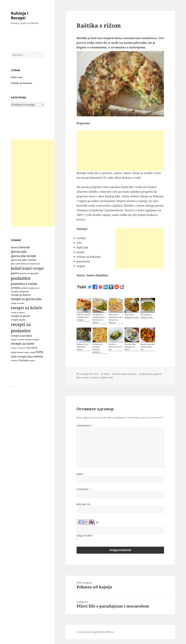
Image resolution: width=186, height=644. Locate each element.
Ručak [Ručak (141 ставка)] (34, 348)
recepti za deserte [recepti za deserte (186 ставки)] (21, 295)
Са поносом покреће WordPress (95, 632)
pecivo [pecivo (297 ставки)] (15, 273)
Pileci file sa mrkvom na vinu (132, 316)
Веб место (84, 504)
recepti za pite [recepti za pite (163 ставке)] (18, 320)
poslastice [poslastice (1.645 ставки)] (21, 278)
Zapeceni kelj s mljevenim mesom (83, 347)
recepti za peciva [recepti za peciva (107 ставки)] (18, 313)
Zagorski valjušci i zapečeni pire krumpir (84, 317)
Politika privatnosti (22, 83)
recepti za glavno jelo (101, 377)
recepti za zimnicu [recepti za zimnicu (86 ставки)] (18, 348)
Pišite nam (17, 77)
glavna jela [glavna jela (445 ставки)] (19, 252)
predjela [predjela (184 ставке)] (16, 288)
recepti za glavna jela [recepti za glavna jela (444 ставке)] (26, 299)
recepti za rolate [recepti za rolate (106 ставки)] (18, 340)
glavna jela (147, 374)
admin (107, 374)
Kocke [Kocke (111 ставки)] (32, 264)
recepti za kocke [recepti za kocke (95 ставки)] (18, 303)
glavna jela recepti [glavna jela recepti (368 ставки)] (24, 256)
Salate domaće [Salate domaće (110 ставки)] (17, 352)
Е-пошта (83, 489)
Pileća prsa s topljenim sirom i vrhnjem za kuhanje (116, 319)
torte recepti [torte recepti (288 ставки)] (19, 356)
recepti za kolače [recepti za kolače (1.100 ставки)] (26, 308)
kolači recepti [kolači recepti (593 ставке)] (33, 268)
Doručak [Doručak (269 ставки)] (25, 247)
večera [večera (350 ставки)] (38, 356)
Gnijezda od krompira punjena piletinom (98, 348)
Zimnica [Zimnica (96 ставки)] (14, 360)
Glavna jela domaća (126, 374)
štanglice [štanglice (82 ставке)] (32, 361)
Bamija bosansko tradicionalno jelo (148, 347)
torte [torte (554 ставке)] (39, 352)
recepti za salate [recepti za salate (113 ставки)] (32, 340)
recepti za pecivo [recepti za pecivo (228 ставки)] (21, 316)
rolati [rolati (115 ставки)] (28, 348)
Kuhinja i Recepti (20, 15)
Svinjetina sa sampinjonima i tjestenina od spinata (99, 319)
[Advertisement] (33, 183)
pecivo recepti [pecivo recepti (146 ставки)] (27, 273)
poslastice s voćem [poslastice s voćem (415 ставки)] (24, 284)
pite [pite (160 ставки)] (37, 273)
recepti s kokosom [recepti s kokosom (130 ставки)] (20, 292)
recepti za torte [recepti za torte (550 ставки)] (23, 344)
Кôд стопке (85, 536)
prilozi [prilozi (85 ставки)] (37, 288)
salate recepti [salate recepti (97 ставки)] (30, 352)
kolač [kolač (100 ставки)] (38, 264)
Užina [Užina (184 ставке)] (30, 357)
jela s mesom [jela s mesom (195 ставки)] (29, 260)
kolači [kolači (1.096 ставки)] (16, 268)
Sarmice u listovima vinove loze (115, 347)
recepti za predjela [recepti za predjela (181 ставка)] (21, 336)
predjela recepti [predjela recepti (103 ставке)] (27, 288)
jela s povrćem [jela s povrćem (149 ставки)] (18, 264)
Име (80, 474)
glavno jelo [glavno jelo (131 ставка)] (16, 260)
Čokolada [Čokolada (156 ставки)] (23, 360)
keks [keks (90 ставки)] (27, 264)
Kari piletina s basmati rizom (146, 316)
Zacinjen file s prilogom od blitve (130, 347)
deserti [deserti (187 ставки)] (15, 247)
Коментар (84, 426)
